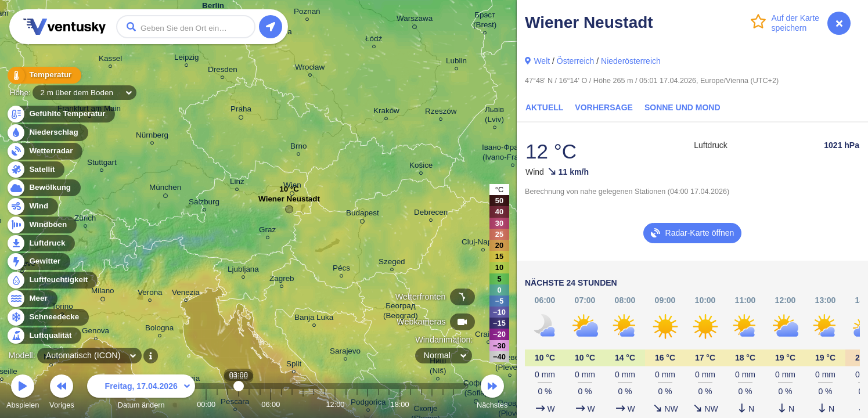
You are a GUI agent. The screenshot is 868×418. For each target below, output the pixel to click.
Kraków (386, 112)
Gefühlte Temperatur (61, 114)
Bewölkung (43, 188)
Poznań (307, 13)
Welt (542, 61)
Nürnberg (152, 137)
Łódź (374, 40)
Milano (103, 293)
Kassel (110, 60)
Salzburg (204, 203)
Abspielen (23, 393)
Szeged (392, 263)
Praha (241, 111)
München (165, 189)
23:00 (453, 404)
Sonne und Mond (682, 107)
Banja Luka (314, 319)
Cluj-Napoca (483, 244)
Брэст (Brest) (485, 21)
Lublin (456, 62)
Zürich (85, 220)
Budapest (363, 215)
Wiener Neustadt (289, 202)
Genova (96, 332)
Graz (267, 231)
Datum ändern (141, 393)
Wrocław (310, 69)
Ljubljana (243, 271)
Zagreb (282, 280)
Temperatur (44, 75)
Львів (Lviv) (494, 116)
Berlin (213, 8)
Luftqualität (44, 336)
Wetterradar (44, 151)
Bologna (159, 329)
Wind (32, 206)
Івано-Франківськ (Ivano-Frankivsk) (513, 154)
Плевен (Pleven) (510, 364)
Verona (150, 294)
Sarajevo (345, 353)
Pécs (341, 270)
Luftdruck (40, 244)
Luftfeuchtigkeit (52, 280)
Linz (237, 183)
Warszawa (415, 20)
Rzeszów (441, 113)
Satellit (35, 170)
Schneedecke (47, 317)
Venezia (186, 294)
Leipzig (187, 59)
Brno (298, 148)
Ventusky (63, 27)
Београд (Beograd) (401, 312)
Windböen (41, 225)
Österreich (576, 61)
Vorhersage (604, 107)
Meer (32, 299)
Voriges (62, 393)
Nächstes (492, 393)
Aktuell (544, 107)
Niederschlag (47, 133)
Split (294, 365)
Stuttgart (102, 164)
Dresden (223, 71)
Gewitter (38, 262)
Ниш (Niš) (438, 367)
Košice (421, 167)
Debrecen (431, 214)
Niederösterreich (631, 61)
